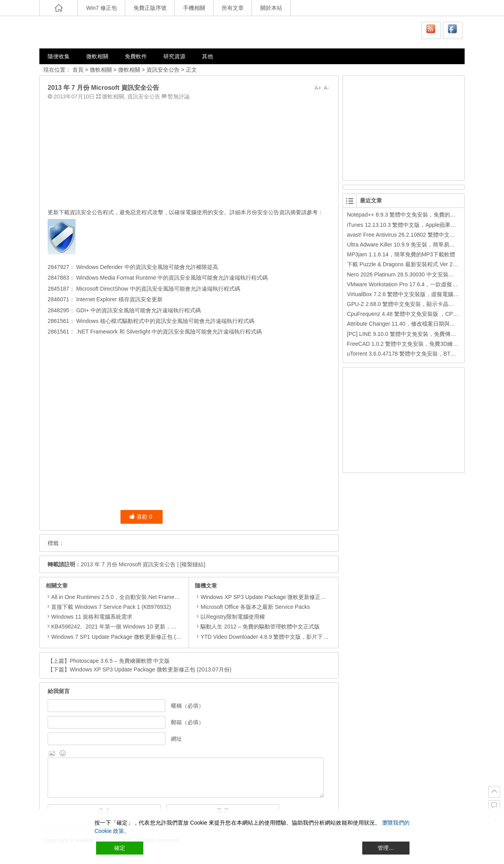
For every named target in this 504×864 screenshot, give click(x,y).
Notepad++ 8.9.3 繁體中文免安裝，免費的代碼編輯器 (412, 215)
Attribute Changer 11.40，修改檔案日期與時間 (404, 324)
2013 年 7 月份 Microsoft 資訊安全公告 (128, 564)
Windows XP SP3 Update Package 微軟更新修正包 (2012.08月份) (279, 597)
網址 (176, 739)
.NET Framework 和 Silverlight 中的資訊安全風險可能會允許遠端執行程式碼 (169, 332)
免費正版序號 (150, 8)
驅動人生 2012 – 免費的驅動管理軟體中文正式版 (257, 627)
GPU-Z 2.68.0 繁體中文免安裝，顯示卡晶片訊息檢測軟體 (417, 304)
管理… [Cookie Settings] (386, 848)
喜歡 (141, 517)
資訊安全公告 (163, 70)
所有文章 (233, 8)
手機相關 (194, 8)
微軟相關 (97, 56)
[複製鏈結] (193, 564)
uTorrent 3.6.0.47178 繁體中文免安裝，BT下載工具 (410, 354)
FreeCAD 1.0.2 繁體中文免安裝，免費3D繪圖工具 (408, 344)
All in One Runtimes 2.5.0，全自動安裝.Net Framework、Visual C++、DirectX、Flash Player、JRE (173, 597)
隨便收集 (59, 56)
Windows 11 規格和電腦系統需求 (92, 617)
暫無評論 (179, 96)
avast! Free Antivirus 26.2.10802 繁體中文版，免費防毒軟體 (420, 235)
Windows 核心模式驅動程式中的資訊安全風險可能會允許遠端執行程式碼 (165, 321)
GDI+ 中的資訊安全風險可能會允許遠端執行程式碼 (138, 310)
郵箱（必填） (187, 722)
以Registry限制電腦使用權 (230, 617)
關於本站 (271, 8)
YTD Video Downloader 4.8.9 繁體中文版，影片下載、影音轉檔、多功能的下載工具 (300, 637)
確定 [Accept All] (120, 848)
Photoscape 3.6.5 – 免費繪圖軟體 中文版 (120, 661)
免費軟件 (136, 56)
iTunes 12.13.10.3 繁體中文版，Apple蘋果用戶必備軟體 (415, 225)
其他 (208, 56)
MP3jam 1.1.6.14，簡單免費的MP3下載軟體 (401, 254)
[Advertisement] (189, 152)
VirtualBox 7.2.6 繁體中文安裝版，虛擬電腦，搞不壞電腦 (417, 294)
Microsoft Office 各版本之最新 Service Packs (252, 607)
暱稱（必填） (187, 706)
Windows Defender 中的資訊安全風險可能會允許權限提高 (146, 267)
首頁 (78, 70)
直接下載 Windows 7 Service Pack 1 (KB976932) (111, 607)
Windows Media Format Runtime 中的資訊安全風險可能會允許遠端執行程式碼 (171, 278)
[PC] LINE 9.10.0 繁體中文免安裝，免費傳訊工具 (407, 334)
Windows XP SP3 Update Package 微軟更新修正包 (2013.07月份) (151, 669)
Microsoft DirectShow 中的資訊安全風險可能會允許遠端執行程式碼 (157, 289)
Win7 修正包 (102, 8)
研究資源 (174, 56)
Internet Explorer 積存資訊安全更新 (119, 299)
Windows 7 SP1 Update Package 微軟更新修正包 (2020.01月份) (130, 637)
